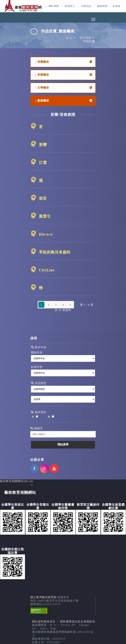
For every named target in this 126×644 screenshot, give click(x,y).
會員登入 (70, 6)
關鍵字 (37, 428)
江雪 (43, 163)
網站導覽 (54, 6)
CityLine (47, 270)
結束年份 (37, 367)
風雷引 (45, 216)
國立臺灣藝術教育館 (43, 597)
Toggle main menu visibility (93, 19)
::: (46, 6)
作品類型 (39, 383)
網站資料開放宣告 (44, 622)
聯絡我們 (102, 6)
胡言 (43, 198)
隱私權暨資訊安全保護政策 (78, 622)
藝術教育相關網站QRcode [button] (17, 481)
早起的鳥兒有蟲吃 (55, 252)
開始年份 (37, 352)
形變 (43, 145)
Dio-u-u (46, 234)
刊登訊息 (86, 6)
